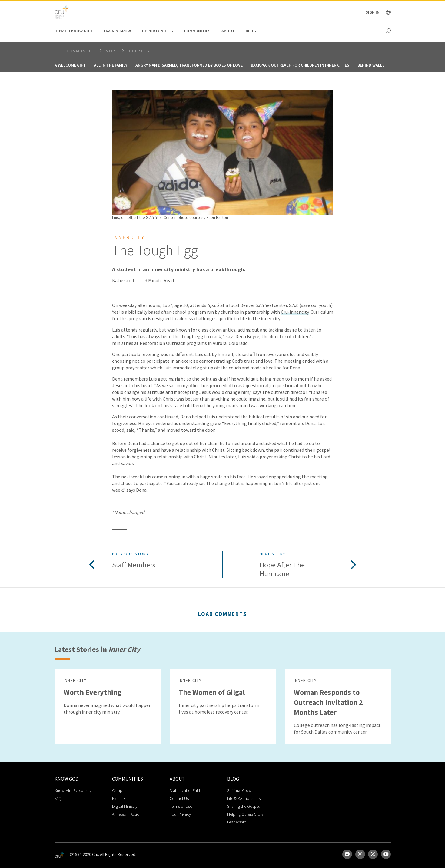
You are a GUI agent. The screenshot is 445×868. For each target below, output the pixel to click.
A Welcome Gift (70, 65)
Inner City (139, 51)
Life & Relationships (244, 798)
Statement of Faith (185, 790)
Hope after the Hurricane (282, 569)
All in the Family (111, 65)
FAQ (58, 798)
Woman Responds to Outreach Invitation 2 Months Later (328, 702)
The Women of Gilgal (212, 692)
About (228, 31)
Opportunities (157, 31)
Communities (197, 31)
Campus (119, 790)
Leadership (237, 822)
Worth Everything (93, 692)
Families (119, 798)
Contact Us (179, 798)
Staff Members (134, 565)
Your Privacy (180, 814)
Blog (251, 31)
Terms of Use (181, 806)
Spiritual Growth (241, 790)
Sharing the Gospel (243, 806)
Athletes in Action (127, 814)
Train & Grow (117, 31)
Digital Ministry (125, 806)
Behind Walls (371, 65)
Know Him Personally (73, 790)
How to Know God (73, 31)
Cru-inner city (295, 312)
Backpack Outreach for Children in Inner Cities (300, 65)
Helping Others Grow (245, 814)
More (112, 51)
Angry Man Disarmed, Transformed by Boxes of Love (189, 65)
